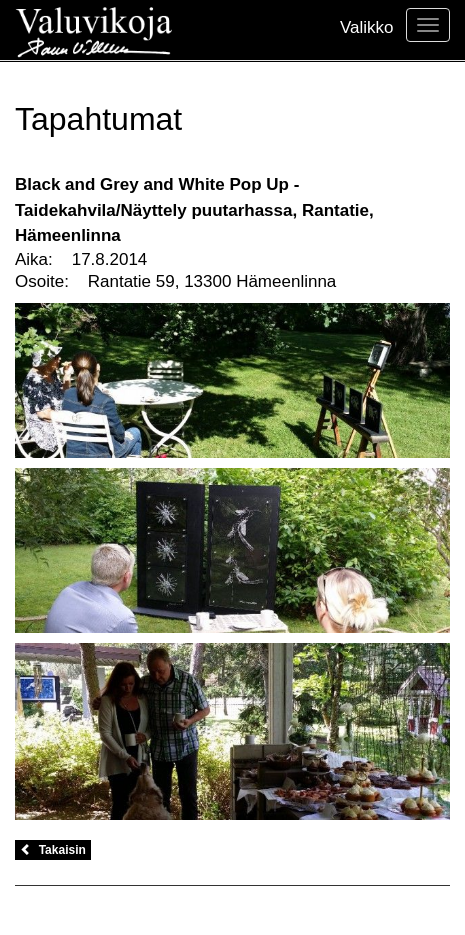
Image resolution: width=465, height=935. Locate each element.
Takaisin (53, 850)
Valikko (367, 27)
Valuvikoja (93, 30)
